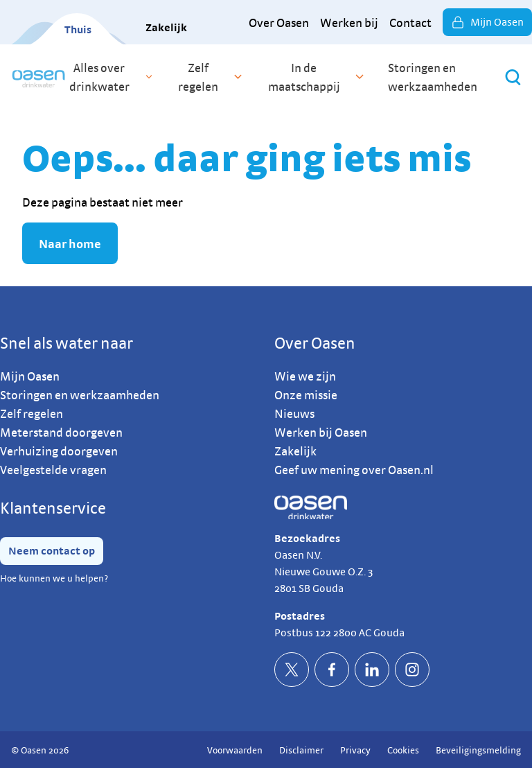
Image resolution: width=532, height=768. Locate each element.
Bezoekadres (307, 538)
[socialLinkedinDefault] (372, 670)
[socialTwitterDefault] (292, 670)
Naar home (70, 244)
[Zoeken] (513, 77)
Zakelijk (166, 27)
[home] (38, 77)
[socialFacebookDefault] (332, 670)
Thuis (78, 29)
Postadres (300, 616)
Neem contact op (52, 551)
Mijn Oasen (487, 22)
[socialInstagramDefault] (412, 670)
